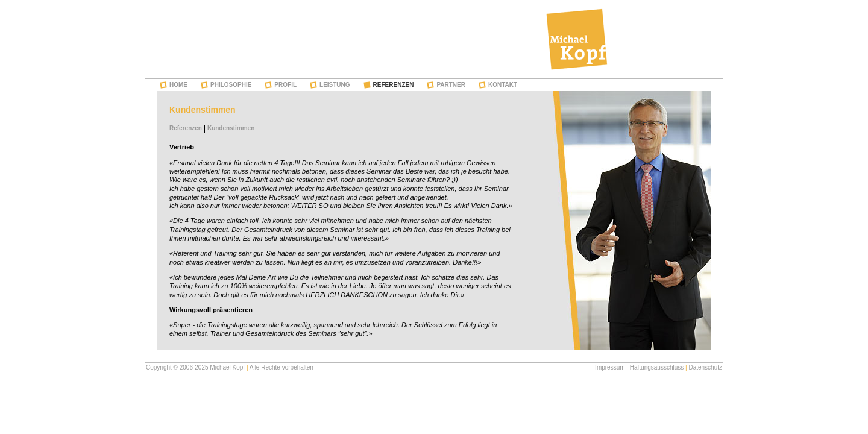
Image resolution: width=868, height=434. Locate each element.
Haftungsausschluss (657, 367)
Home (178, 85)
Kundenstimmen (231, 128)
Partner (451, 85)
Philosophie (231, 85)
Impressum (610, 367)
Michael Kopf (227, 367)
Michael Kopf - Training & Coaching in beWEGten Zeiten (577, 39)
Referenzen (394, 85)
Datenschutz (705, 367)
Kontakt (503, 85)
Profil (285, 85)
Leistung (335, 85)
